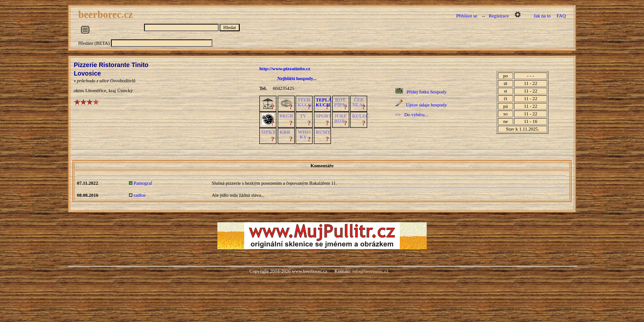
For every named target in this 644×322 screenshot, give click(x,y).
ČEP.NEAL (359, 102)
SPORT (324, 116)
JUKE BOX (341, 119)
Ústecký (125, 91)
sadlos (140, 195)
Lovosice (87, 73)
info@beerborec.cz (371, 271)
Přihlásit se (467, 16)
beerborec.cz (107, 15)
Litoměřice (96, 91)
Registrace (499, 16)
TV (303, 116)
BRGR (286, 116)
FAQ (561, 16)
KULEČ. (361, 116)
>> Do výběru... (412, 115)
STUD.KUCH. (305, 102)
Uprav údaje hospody (426, 105)
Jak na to (542, 16)
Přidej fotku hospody (426, 92)
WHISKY (304, 135)
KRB (285, 132)
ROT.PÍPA (340, 102)
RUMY (323, 132)
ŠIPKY (268, 132)
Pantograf (143, 183)
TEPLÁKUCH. (324, 102)
